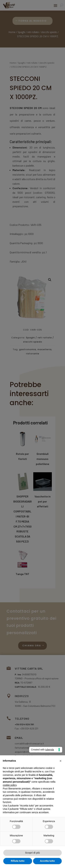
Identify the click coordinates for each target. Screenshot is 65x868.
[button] (60, 761)
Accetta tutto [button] (47, 861)
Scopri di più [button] (32, 853)
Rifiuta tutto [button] (18, 861)
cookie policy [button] (10, 785)
